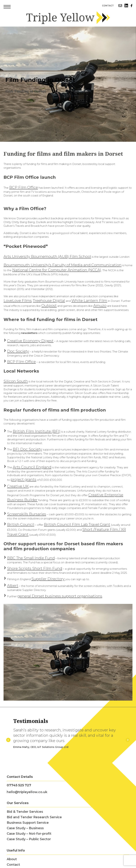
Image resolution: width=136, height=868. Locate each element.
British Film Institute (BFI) (37, 431)
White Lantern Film (89, 301)
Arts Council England (32, 467)
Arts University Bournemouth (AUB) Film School (47, 256)
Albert (13, 586)
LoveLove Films (18, 301)
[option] (68, 84)
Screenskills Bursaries (27, 514)
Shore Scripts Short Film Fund (35, 568)
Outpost (49, 305)
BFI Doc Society (27, 449)
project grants (23, 479)
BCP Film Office (24, 187)
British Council (21, 524)
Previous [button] (8, 740)
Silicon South (16, 381)
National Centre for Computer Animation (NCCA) (57, 270)
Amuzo (100, 305)
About (12, 859)
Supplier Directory (48, 579)
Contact (108, 6)
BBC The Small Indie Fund (31, 558)
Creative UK (18, 486)
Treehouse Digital (49, 301)
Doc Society (18, 351)
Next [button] (128, 740)
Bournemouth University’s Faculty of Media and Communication (63, 265)
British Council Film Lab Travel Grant (77, 524)
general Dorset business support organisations (60, 596)
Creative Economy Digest (30, 341)
